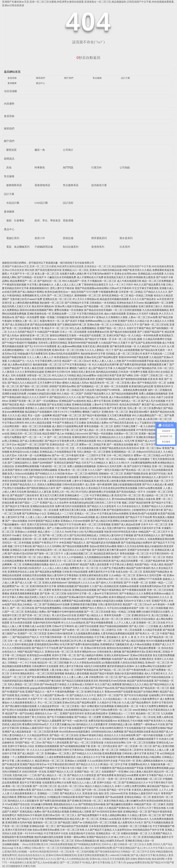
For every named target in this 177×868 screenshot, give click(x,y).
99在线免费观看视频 (61, 844)
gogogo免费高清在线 (138, 862)
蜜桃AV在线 (144, 859)
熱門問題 (68, 167)
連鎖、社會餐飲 (15, 220)
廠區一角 (40, 150)
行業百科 (96, 167)
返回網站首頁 (12, 72)
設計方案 (125, 78)
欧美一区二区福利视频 (82, 852)
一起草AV (33, 852)
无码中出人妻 (109, 844)
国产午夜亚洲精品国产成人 (127, 848)
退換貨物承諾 (42, 185)
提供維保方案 (99, 185)
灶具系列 (125, 247)
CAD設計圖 (41, 203)
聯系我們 (40, 78)
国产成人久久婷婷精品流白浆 (73, 859)
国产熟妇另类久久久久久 (42, 859)
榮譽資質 (11, 150)
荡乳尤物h (131, 859)
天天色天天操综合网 (17, 859)
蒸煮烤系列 (98, 247)
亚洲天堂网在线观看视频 (91, 855)
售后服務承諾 (71, 185)
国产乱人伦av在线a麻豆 (46, 862)
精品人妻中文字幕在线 (97, 862)
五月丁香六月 (118, 862)
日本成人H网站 (22, 848)
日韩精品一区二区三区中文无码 (137, 852)
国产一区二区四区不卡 (72, 862)
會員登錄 (12, 78)
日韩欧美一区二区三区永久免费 (134, 844)
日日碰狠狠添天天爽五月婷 (20, 866)
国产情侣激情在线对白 (107, 852)
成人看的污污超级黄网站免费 (96, 848)
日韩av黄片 (38, 848)
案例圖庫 (12, 83)
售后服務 (97, 78)
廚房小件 (40, 238)
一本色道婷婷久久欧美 (20, 862)
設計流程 (68, 203)
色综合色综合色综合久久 (31, 855)
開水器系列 (126, 238)
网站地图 (30, 270)
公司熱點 (125, 167)
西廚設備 (68, 238)
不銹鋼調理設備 (44, 247)
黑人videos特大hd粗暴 (117, 855)
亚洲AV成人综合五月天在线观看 (107, 859)
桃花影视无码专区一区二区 (54, 852)
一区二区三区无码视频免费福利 (62, 848)
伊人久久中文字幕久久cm (157, 848)
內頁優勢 (9, 104)
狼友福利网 (158, 859)
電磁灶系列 (13, 238)
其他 (9, 167)
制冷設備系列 (71, 247)
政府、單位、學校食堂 (48, 220)
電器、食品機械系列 (18, 247)
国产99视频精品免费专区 (87, 844)
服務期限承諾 (14, 185)
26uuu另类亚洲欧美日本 (36, 844)
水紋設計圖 (13, 203)
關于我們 (69, 78)
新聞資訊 (9, 159)
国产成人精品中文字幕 (143, 855)
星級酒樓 (68, 220)
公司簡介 (68, 150)
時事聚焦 (40, 167)
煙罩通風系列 (99, 238)
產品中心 (40, 83)
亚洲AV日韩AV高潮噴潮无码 (61, 855)
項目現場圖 (10, 91)
